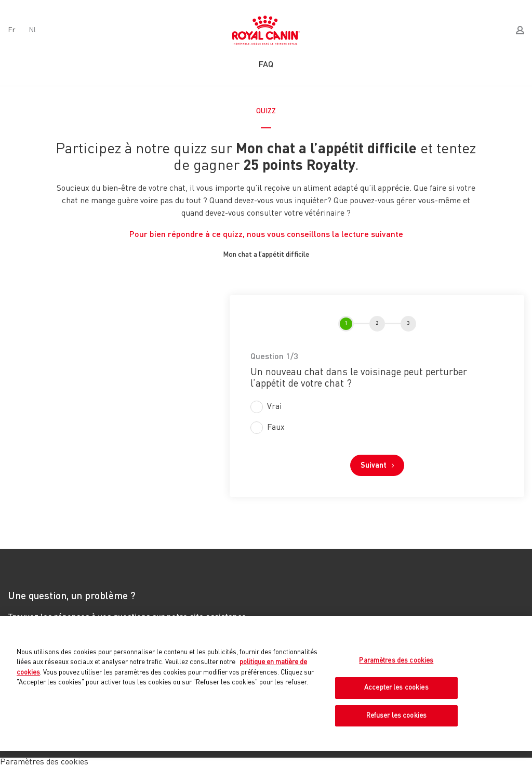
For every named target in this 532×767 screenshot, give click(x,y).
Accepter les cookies (396, 688)
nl (32, 30)
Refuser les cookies (396, 716)
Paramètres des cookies (396, 661)
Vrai (274, 407)
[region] (266, 684)
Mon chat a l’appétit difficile (266, 255)
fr (12, 30)
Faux (276, 428)
